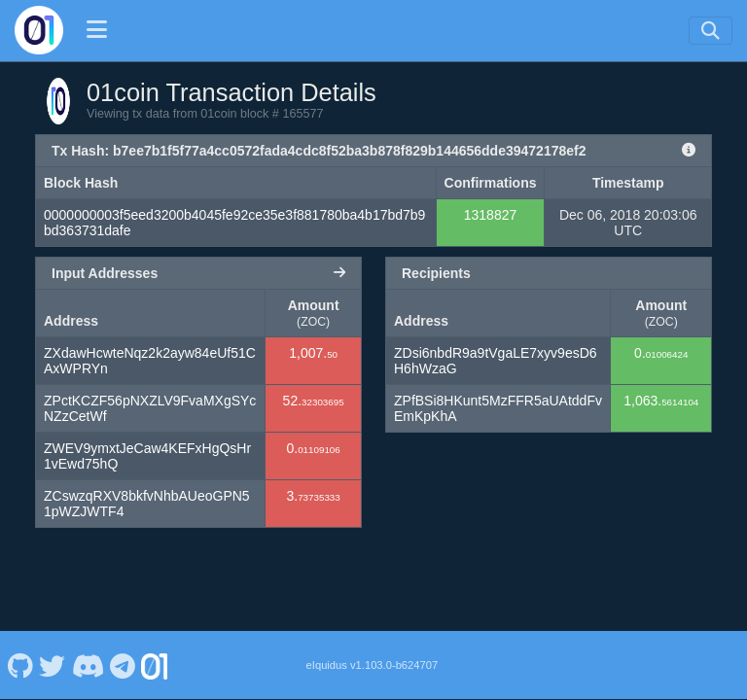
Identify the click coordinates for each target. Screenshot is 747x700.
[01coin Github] (20, 665)
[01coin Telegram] (123, 665)
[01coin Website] (155, 665)
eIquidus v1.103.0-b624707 (373, 665)
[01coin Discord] (88, 665)
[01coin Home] (39, 30)
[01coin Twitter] (53, 665)
